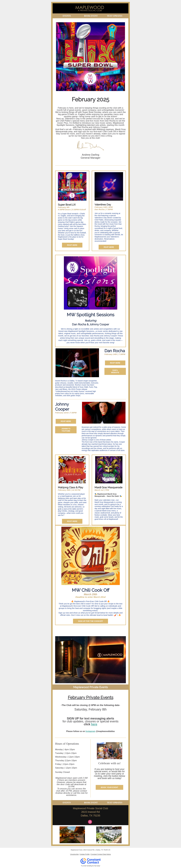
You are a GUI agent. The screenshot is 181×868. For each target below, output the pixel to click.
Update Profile (85, 854)
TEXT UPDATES (115, 16)
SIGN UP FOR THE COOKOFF (91, 621)
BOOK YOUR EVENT (109, 787)
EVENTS (67, 16)
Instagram (90, 731)
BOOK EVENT (91, 16)
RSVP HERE (72, 245)
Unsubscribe (74, 854)
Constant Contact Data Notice (101, 854)
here (94, 724)
